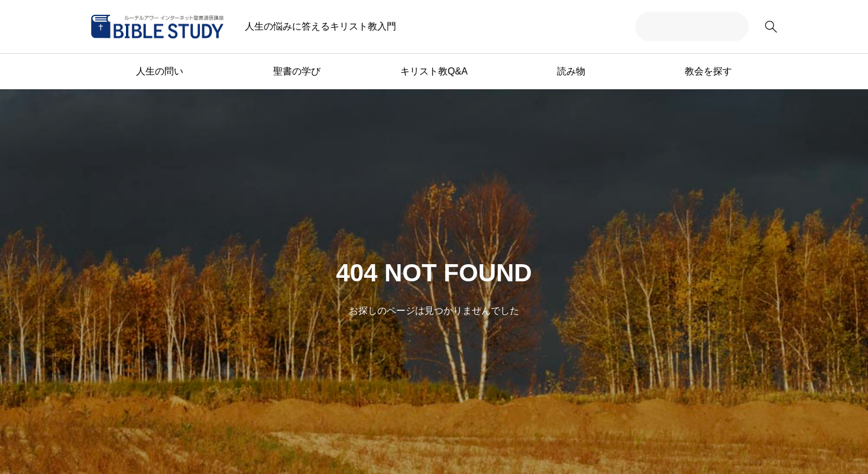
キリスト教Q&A (434, 71)
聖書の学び (297, 71)
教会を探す (708, 71)
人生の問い (160, 71)
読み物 (571, 71)
